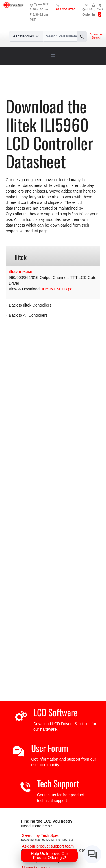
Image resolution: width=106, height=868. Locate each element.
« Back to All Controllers (27, 315)
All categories (26, 36)
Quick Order (87, 10)
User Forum (50, 748)
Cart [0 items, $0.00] (100, 9)
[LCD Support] (48, 846)
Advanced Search (97, 36)
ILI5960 (35, 88)
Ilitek (20, 88)
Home (18, 84)
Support (35, 84)
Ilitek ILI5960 (20, 272)
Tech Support (58, 783)
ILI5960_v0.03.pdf (58, 289)
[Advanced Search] (41, 835)
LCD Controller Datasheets (69, 84)
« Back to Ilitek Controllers (29, 305)
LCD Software (55, 712)
